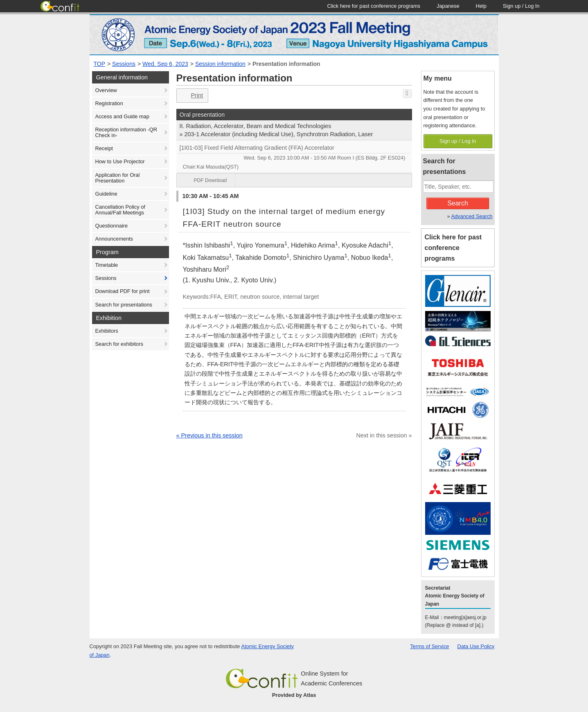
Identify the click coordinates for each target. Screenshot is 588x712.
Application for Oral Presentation (118, 178)
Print (192, 96)
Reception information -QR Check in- (126, 132)
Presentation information (286, 64)
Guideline (106, 194)
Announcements (114, 239)
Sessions (124, 64)
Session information (220, 64)
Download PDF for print (123, 291)
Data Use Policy (476, 646)
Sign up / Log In (458, 141)
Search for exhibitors (119, 344)
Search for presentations (124, 305)
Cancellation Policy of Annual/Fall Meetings (120, 210)
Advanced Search (472, 216)
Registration (109, 103)
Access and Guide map (122, 116)
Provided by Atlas (294, 695)
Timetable (107, 265)
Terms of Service (429, 646)
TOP (100, 64)
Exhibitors (107, 331)
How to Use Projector (120, 161)
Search (458, 203)
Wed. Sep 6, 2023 (165, 64)
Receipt (104, 148)
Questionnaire (112, 226)
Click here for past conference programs (453, 248)
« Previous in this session (210, 435)
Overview (106, 90)
